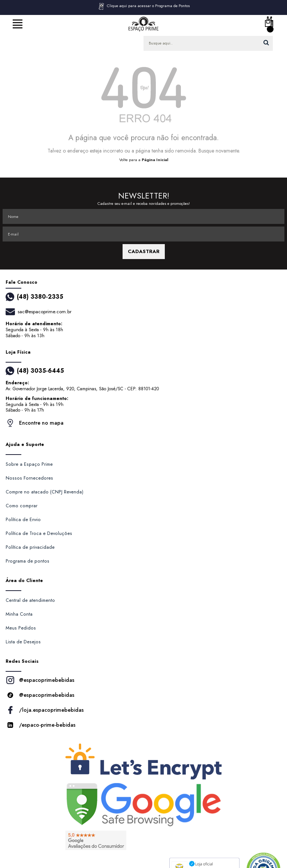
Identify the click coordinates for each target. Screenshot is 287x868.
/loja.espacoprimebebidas (45, 710)
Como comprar (21, 506)
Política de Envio (23, 520)
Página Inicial (155, 160)
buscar (266, 42)
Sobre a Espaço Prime (29, 464)
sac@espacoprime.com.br (44, 312)
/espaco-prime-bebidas (41, 725)
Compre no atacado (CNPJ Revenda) (44, 492)
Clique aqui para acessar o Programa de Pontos (144, 6)
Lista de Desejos (23, 642)
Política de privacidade (30, 547)
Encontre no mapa (35, 423)
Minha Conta (19, 614)
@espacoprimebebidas (40, 680)
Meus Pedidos (21, 628)
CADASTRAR (144, 251)
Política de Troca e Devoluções (39, 533)
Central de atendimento (30, 600)
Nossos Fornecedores (29, 478)
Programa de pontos (27, 561)
